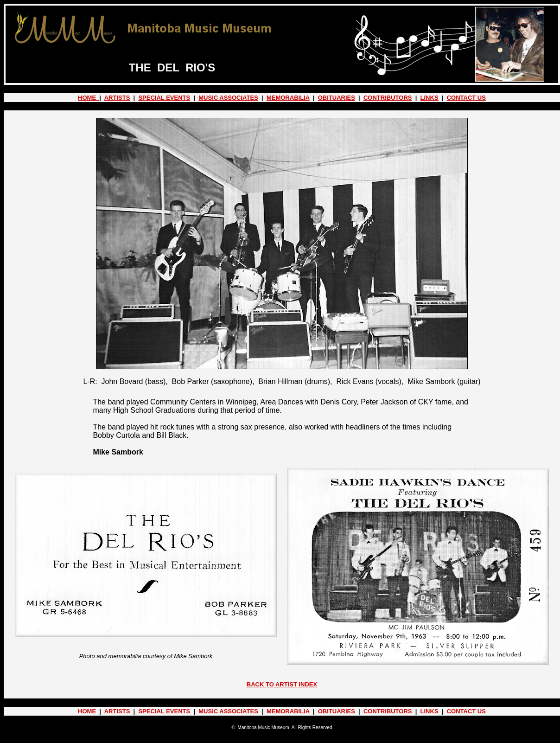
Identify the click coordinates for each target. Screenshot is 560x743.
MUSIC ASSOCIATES (228, 98)
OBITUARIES (337, 98)
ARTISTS (117, 98)
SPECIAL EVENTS (164, 98)
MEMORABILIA (288, 98)
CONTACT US (466, 98)
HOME (89, 98)
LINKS (430, 98)
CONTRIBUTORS (388, 98)
